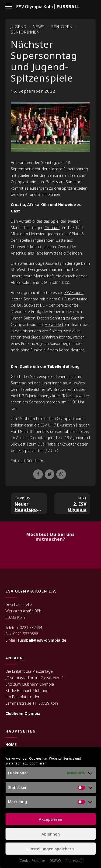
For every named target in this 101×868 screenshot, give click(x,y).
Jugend (19, 27)
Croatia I (52, 228)
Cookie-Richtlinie (32, 861)
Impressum (74, 861)
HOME (11, 745)
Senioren (62, 27)
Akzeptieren (50, 819)
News (39, 27)
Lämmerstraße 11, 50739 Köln (32, 703)
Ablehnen (51, 834)
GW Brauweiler (59, 389)
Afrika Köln (20, 282)
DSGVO (55, 861)
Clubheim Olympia (23, 714)
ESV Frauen (74, 293)
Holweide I (54, 324)
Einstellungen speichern (51, 849)
